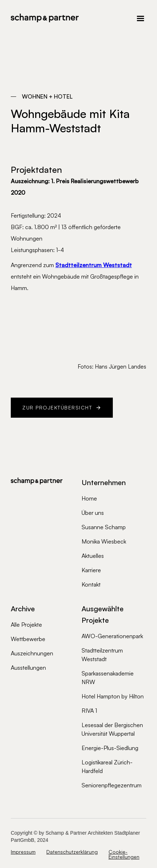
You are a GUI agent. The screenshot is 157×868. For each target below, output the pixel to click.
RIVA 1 (89, 711)
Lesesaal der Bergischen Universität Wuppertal (112, 729)
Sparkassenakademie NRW (108, 678)
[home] (45, 18)
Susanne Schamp (104, 527)
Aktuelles (93, 556)
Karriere (91, 570)
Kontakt (91, 584)
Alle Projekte (26, 625)
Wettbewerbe (28, 639)
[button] (113, 18)
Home (89, 498)
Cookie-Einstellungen (124, 854)
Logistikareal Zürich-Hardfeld (107, 767)
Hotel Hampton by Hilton (113, 696)
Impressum (23, 852)
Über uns (93, 513)
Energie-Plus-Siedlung (110, 748)
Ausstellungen (28, 668)
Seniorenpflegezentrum (112, 785)
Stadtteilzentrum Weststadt (102, 655)
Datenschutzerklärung (72, 852)
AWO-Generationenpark (112, 636)
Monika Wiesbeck (104, 541)
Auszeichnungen (32, 653)
